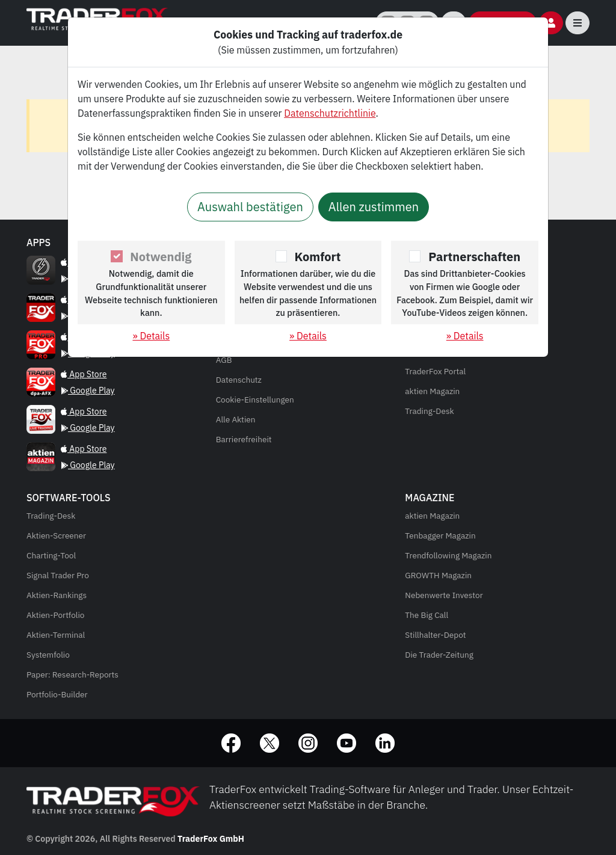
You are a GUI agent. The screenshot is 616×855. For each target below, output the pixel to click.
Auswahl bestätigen (250, 207)
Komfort (318, 257)
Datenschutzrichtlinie (330, 113)
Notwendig (161, 257)
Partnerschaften (474, 257)
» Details (151, 336)
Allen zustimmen (374, 207)
